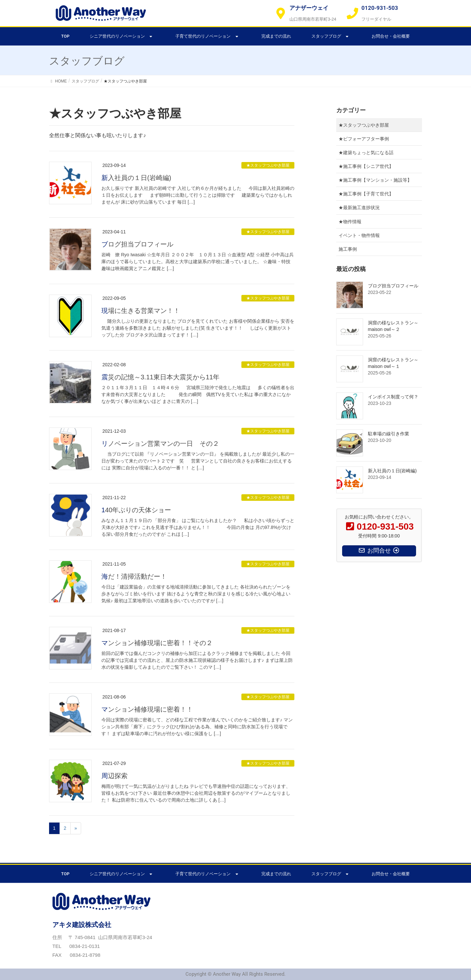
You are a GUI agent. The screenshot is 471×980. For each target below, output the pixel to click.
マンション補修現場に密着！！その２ (157, 643)
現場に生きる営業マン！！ (141, 311)
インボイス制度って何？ (393, 397)
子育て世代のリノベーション (208, 36)
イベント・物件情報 (359, 235)
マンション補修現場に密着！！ (147, 709)
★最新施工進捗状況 (359, 208)
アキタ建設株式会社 (82, 925)
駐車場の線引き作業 (389, 434)
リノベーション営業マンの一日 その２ (160, 444)
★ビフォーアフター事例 (364, 139)
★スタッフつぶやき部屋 (268, 165)
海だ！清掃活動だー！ (134, 576)
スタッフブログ (331, 36)
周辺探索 (114, 776)
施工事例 (348, 249)
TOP (65, 36)
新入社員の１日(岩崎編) (136, 178)
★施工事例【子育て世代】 (366, 194)
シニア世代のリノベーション (122, 36)
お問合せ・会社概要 (391, 36)
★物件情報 (350, 222)
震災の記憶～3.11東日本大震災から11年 (160, 377)
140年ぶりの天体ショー (136, 510)
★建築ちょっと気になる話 (366, 153)
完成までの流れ (276, 36)
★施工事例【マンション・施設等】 (375, 180)
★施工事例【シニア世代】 (366, 166)
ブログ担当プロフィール (137, 244)
